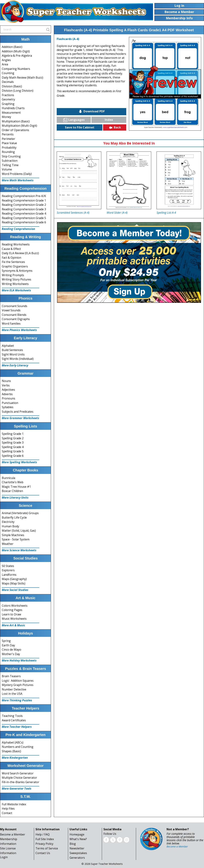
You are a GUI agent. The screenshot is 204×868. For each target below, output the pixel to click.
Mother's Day (11, 654)
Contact (7, 813)
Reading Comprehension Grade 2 (24, 205)
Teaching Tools (12, 716)
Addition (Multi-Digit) (16, 51)
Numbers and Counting (18, 747)
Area (5, 64)
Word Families (11, 324)
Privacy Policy (44, 844)
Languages (74, 120)
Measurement (11, 113)
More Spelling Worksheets (19, 462)
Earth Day (8, 645)
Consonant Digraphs (16, 319)
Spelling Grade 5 (13, 451)
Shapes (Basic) (11, 751)
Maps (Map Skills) (14, 583)
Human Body (10, 526)
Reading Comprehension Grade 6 (24, 222)
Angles (6, 60)
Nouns (6, 381)
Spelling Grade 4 (13, 447)
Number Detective (14, 689)
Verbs (6, 385)
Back (115, 128)
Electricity (8, 522)
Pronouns (8, 398)
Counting (8, 73)
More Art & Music (13, 625)
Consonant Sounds (15, 306)
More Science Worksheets (19, 550)
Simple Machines (13, 535)
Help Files (8, 809)
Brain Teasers (11, 676)
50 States (8, 566)
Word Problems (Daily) (17, 174)
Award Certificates (14, 720)
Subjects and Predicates (18, 412)
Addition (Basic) (12, 47)
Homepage (77, 834)
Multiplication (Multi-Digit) (19, 126)
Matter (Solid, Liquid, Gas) (19, 531)
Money (6, 117)
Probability (9, 148)
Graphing (8, 104)
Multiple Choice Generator (19, 778)
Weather (8, 544)
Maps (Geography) (14, 579)
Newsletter (77, 848)
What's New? (78, 839)
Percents (8, 134)
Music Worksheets (14, 619)
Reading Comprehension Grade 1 (24, 200)
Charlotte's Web (13, 482)
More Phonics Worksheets (19, 330)
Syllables (8, 407)
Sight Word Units (13, 354)
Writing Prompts (13, 275)
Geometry (8, 99)
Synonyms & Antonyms (17, 271)
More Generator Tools (17, 789)
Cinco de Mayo (12, 650)
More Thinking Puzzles (17, 700)
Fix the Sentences (13, 262)
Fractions (8, 95)
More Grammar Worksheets (21, 418)
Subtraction (10, 161)
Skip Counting (11, 156)
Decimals (8, 82)
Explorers (8, 570)
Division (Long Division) (18, 91)
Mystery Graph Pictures (18, 685)
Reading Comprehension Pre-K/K (24, 196)
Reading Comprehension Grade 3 (24, 209)
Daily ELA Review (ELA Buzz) (20, 253)
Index (109, 120)
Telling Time (10, 165)
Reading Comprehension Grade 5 (24, 218)
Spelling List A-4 (166, 213)
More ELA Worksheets (16, 290)
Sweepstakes (78, 853)
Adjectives (8, 390)
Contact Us (43, 853)
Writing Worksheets (15, 284)
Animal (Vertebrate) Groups (20, 513)
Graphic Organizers (15, 266)
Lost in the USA (12, 694)
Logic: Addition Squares (18, 681)
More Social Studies (15, 590)
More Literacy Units (15, 498)
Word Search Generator (18, 773)
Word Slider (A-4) (117, 213)
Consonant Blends (14, 315)
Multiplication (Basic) (16, 121)
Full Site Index (45, 839)
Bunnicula (8, 478)
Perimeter (8, 139)
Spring (6, 641)
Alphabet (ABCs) (13, 742)
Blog (73, 844)
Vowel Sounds (11, 310)
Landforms (9, 575)
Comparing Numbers (16, 69)
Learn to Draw (11, 614)
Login (4, 857)
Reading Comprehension (18, 229)
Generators (77, 858)
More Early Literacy (15, 365)
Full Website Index (14, 804)
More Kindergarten (15, 758)
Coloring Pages (12, 610)
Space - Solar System (16, 539)
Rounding (8, 152)
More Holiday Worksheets (19, 660)
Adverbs (7, 394)
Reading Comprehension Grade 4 (24, 213)
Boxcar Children (12, 491)
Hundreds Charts (13, 108)
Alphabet (8, 346)
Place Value (9, 143)
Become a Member (13, 834)
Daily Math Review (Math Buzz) (22, 78)
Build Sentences (12, 350)
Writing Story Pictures (16, 279)
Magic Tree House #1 (16, 487)
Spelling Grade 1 (13, 434)
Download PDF (91, 111)
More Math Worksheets (18, 180)
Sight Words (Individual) (18, 359)
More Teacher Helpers (17, 727)
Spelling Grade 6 (13, 456)
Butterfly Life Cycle (14, 518)
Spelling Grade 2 (13, 438)
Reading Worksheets (16, 244)
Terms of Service (47, 848)
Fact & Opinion (12, 258)
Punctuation (10, 403)
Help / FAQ (43, 834)
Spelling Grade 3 (13, 442)
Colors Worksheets (15, 606)
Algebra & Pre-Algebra (17, 56)
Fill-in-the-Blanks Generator (21, 782)
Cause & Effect (11, 249)
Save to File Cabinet (80, 127)
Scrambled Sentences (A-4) (73, 213)
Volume (7, 169)
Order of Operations (15, 130)
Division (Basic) (12, 86)
